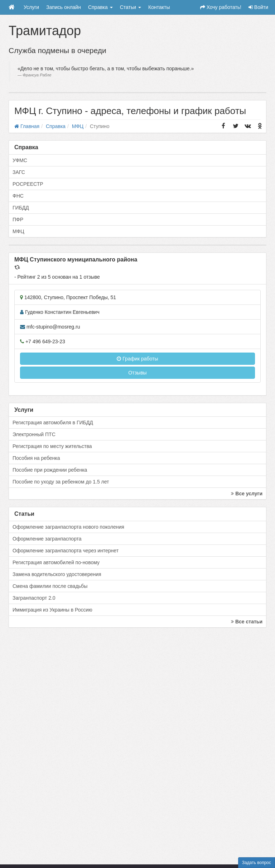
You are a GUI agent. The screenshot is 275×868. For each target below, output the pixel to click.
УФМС (20, 160)
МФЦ (18, 231)
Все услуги (247, 494)
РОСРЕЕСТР (28, 184)
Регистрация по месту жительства (52, 446)
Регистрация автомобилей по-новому (56, 562)
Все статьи (247, 622)
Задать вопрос (257, 863)
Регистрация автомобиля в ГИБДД (53, 423)
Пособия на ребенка (36, 458)
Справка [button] (100, 7)
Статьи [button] (131, 7)
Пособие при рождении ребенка (50, 470)
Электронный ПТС (34, 434)
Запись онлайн (64, 7)
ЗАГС (19, 172)
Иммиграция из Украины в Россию (52, 610)
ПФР (18, 220)
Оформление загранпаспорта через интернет (66, 551)
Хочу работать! (221, 7)
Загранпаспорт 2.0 (34, 598)
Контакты (159, 7)
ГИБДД (21, 208)
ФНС (18, 196)
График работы (137, 359)
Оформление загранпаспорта (47, 539)
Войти (258, 7)
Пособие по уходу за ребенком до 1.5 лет (61, 482)
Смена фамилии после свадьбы (50, 586)
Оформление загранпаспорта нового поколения (68, 527)
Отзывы (137, 373)
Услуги (31, 7)
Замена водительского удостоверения (57, 574)
